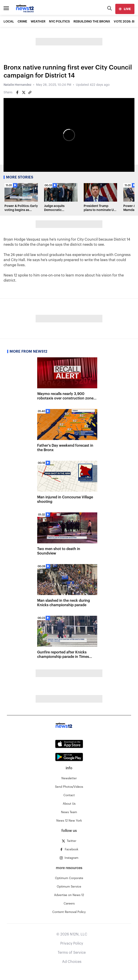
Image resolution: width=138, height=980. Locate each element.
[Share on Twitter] (24, 92)
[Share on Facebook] (17, 92)
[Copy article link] (30, 92)
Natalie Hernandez (17, 85)
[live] (125, 9)
